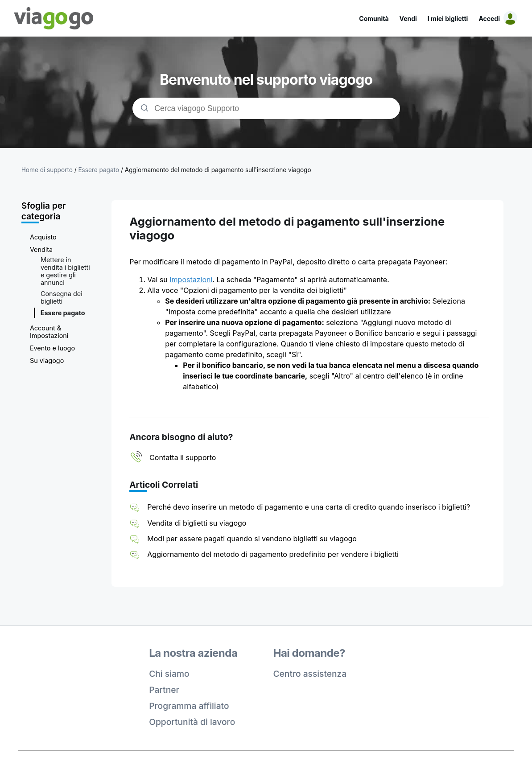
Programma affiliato (189, 706)
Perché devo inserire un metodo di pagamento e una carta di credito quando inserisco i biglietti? (309, 507)
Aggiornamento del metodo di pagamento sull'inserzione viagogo (218, 170)
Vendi (408, 19)
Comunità (374, 19)
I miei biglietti (448, 19)
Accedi (489, 19)
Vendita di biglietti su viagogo (197, 523)
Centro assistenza (310, 674)
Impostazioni (191, 280)
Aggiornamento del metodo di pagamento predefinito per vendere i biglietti (273, 554)
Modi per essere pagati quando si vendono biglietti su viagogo (252, 539)
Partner (164, 690)
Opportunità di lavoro (192, 722)
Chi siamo (169, 674)
